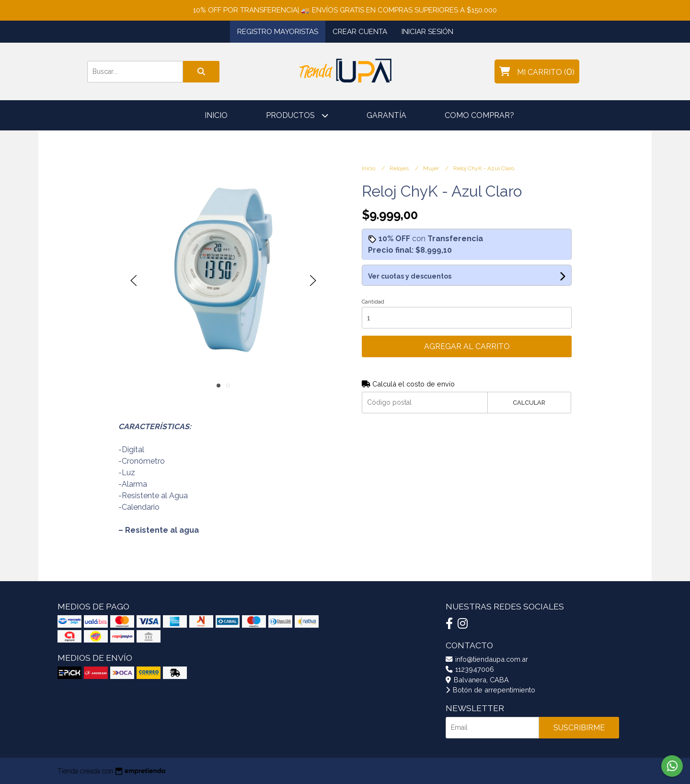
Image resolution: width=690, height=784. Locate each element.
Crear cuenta (360, 32)
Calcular (529, 403)
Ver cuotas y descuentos (410, 276)
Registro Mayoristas (278, 32)
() (537, 71)
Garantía (386, 115)
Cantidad (373, 302)
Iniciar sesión (427, 32)
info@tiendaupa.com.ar (487, 659)
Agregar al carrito (467, 346)
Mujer (432, 168)
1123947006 (470, 669)
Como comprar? (479, 115)
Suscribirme (579, 728)
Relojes (400, 168)
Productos (297, 115)
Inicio (216, 115)
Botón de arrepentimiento (490, 690)
